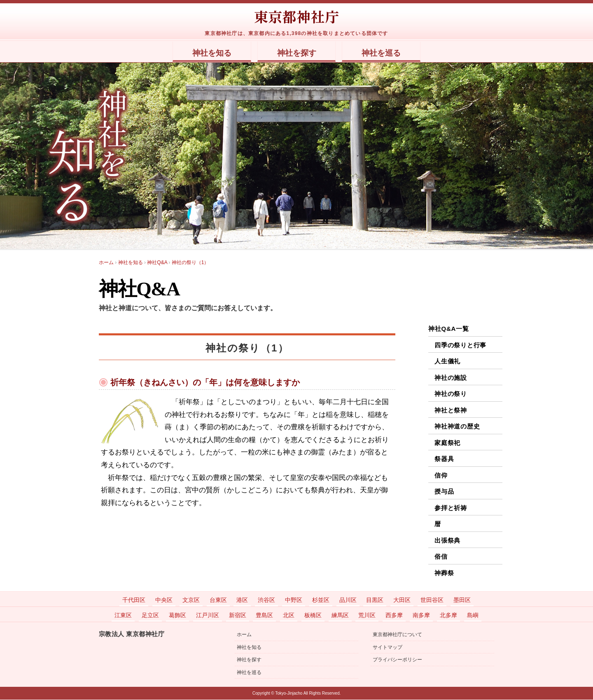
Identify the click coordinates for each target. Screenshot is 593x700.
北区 (289, 616)
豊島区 (264, 616)
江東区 (123, 616)
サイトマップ (388, 648)
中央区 (164, 600)
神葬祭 (444, 573)
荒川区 (367, 616)
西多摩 (394, 616)
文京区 (191, 600)
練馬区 (340, 616)
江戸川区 (208, 616)
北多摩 (448, 616)
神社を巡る (392, 53)
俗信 (441, 557)
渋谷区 (266, 600)
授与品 (444, 492)
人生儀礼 (447, 362)
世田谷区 (432, 600)
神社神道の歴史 (457, 427)
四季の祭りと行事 (460, 345)
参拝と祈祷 (451, 508)
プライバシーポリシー (397, 660)
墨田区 (462, 600)
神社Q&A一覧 (449, 329)
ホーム (244, 635)
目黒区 (375, 600)
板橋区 (313, 616)
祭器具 (444, 459)
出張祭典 (447, 541)
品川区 (348, 600)
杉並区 (321, 600)
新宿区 (238, 616)
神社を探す (297, 53)
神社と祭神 (451, 411)
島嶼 (473, 616)
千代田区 (134, 600)
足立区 (150, 616)
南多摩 (421, 616)
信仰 (441, 476)
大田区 (402, 600)
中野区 (294, 600)
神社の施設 (451, 378)
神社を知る (201, 53)
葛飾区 (177, 616)
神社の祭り (451, 394)
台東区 (218, 600)
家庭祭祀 (447, 443)
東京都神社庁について (397, 635)
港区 (242, 600)
